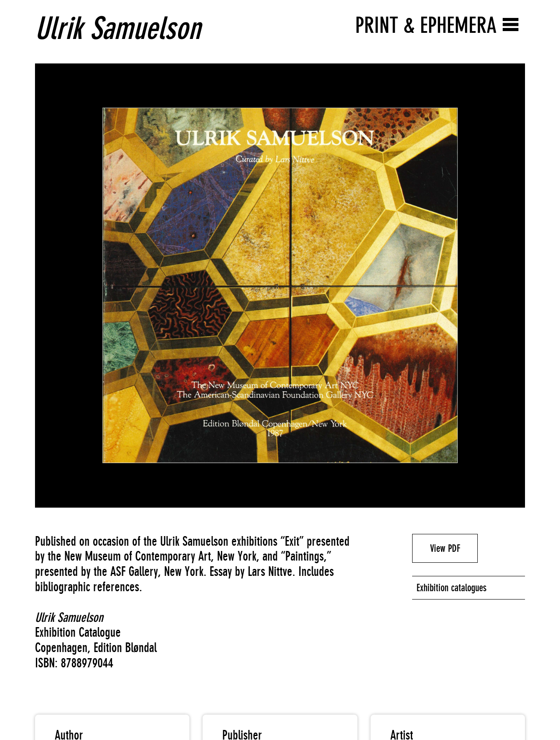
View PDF (445, 548)
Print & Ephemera (426, 25)
